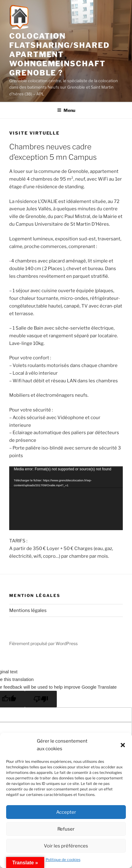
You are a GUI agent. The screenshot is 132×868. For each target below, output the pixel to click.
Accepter (66, 812)
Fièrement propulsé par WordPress (43, 643)
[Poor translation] (41, 699)
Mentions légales (28, 610)
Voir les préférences (66, 846)
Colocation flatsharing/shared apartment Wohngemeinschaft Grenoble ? (59, 54)
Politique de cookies (63, 860)
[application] (66, 498)
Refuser (66, 829)
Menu (66, 110)
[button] (123, 745)
